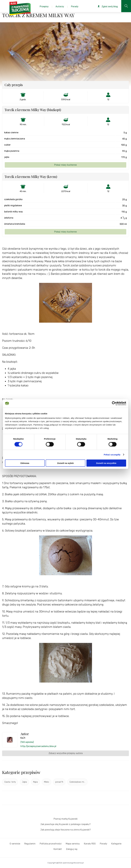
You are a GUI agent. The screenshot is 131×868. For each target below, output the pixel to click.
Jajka (24, 782)
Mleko (46, 782)
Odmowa (25, 463)
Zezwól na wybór (65, 463)
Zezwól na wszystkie (106, 463)
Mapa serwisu (73, 844)
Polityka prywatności (51, 844)
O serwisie (15, 844)
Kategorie (116, 844)
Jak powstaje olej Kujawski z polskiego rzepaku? (65, 824)
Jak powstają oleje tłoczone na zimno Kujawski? (66, 830)
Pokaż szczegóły (112, 455)
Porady (104, 844)
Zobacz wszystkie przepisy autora (66, 753)
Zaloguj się (72, 849)
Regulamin (30, 844)
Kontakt (58, 849)
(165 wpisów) (27, 742)
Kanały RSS (90, 844)
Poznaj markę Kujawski (66, 819)
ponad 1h (59, 782)
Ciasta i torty (10, 782)
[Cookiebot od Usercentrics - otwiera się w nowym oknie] (114, 403)
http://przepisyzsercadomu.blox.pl (38, 746)
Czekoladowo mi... (77, 782)
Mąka (35, 782)
